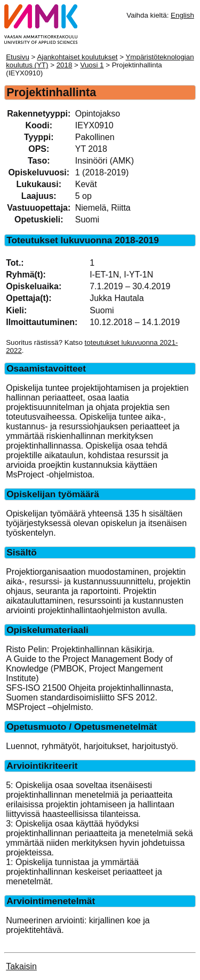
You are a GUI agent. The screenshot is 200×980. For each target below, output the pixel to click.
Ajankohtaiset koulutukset (77, 57)
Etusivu (18, 57)
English (182, 15)
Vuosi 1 (92, 65)
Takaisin (21, 966)
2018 (65, 65)
